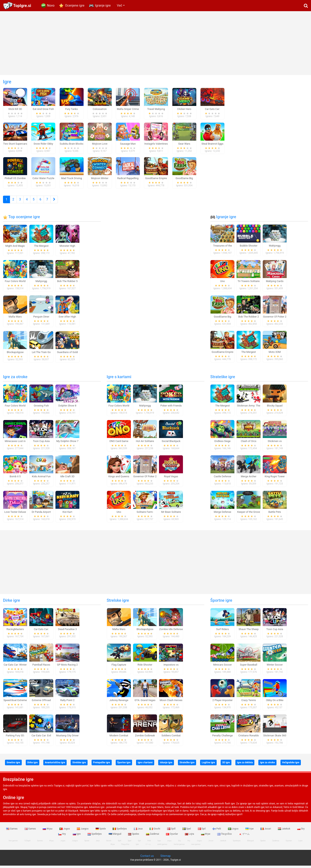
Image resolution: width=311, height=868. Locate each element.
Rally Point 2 (67, 703)
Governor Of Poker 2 (275, 319)
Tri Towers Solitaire (249, 284)
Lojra (190, 836)
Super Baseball (249, 667)
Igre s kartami (119, 379)
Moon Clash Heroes (171, 703)
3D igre (226, 765)
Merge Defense (223, 514)
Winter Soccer (275, 667)
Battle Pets (275, 514)
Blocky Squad (275, 408)
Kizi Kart (67, 514)
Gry (301, 831)
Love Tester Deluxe (15, 514)
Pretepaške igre (102, 765)
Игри (206, 836)
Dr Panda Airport (41, 514)
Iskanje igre (166, 765)
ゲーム (244, 836)
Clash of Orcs (249, 443)
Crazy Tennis (249, 703)
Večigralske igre (291, 765)
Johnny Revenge (119, 703)
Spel (187, 831)
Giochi (155, 831)
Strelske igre (118, 603)
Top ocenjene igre (21, 219)
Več (120, 5)
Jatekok (284, 831)
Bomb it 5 (15, 479)
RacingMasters (15, 632)
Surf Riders (222, 632)
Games (12, 831)
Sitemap (165, 858)
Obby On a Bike (275, 703)
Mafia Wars (15, 319)
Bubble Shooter (249, 248)
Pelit (217, 831)
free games (13, 843)
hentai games (179, 847)
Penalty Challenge (223, 738)
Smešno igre (13, 765)
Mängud (115, 836)
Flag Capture (119, 667)
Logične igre (208, 765)
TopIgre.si (22, 6)
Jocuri (266, 831)
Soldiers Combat (171, 738)
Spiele (101, 831)
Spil (202, 831)
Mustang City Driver (67, 738)
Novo (51, 5)
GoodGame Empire (223, 355)
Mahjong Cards (275, 284)
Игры (48, 831)
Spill (172, 831)
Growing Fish (41, 408)
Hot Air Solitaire (145, 443)
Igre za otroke (15, 379)
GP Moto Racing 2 (67, 667)
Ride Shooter (145, 667)
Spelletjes (120, 831)
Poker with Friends (171, 408)
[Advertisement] (156, 43)
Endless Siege (223, 443)
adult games (162, 847)
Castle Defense (223, 479)
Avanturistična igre (55, 765)
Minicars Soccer (223, 667)
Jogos (65, 831)
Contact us (147, 858)
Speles (134, 836)
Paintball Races (41, 667)
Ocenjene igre (75, 5)
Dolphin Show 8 (67, 408)
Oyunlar (172, 836)
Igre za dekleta (245, 765)
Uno (223, 284)
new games (196, 847)
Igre (77, 836)
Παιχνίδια (225, 836)
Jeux (139, 831)
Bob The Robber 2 (249, 319)
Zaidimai (153, 836)
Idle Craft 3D (67, 479)
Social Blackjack (171, 443)
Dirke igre (11, 603)
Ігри (250, 831)
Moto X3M (275, 355)
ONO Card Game (119, 443)
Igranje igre (103, 5)
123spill (27, 843)
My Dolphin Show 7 (67, 443)
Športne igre (221, 603)
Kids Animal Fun (41, 479)
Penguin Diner (41, 319)
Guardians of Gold (67, 355)
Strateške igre (223, 379)
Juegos (83, 831)
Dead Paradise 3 (67, 632)
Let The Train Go (41, 355)
